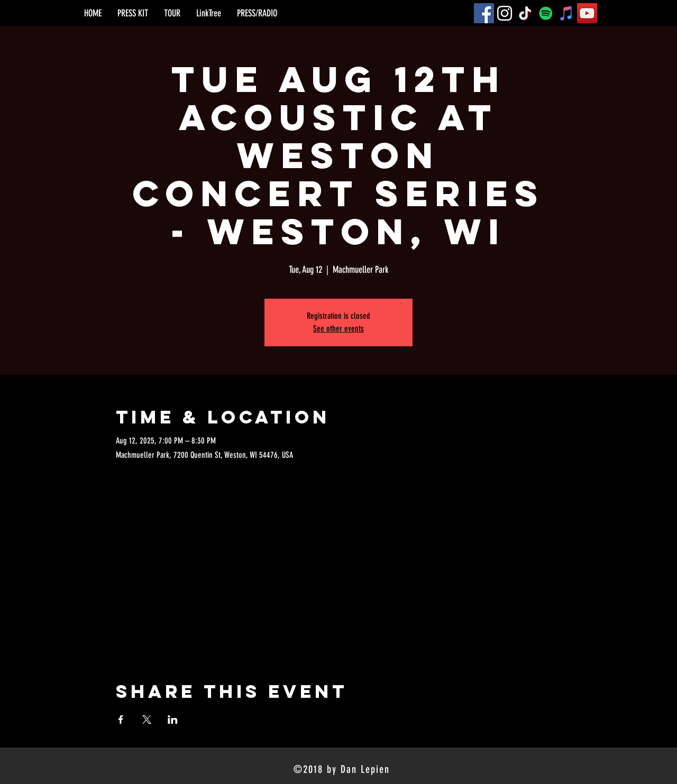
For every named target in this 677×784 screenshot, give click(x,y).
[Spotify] (546, 13)
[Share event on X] (147, 720)
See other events (338, 329)
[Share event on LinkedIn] (173, 720)
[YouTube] (587, 13)
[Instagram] (505, 13)
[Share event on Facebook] (121, 720)
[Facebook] (484, 13)
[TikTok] (525, 13)
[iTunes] (566, 13)
